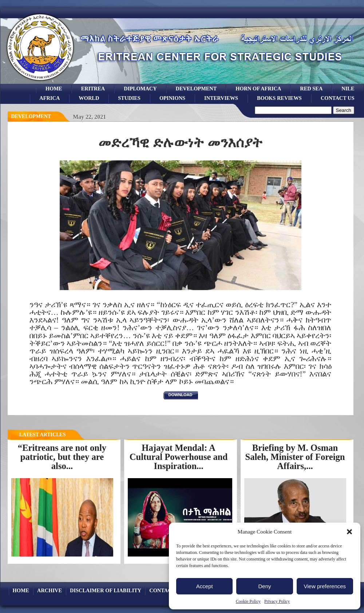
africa (50, 98)
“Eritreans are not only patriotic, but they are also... (62, 457)
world (89, 98)
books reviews (279, 98)
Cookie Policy (248, 601)
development (196, 89)
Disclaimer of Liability (106, 590)
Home (54, 89)
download (181, 395)
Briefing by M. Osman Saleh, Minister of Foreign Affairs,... (295, 457)
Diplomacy (140, 89)
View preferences (325, 586)
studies (129, 98)
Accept (205, 586)
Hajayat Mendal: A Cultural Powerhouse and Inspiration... (179, 457)
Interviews (221, 98)
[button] (349, 532)
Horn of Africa (258, 89)
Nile (348, 89)
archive (50, 590)
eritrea (93, 89)
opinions (172, 98)
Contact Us (338, 98)
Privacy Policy (277, 601)
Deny (264, 586)
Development (31, 116)
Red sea (311, 89)
